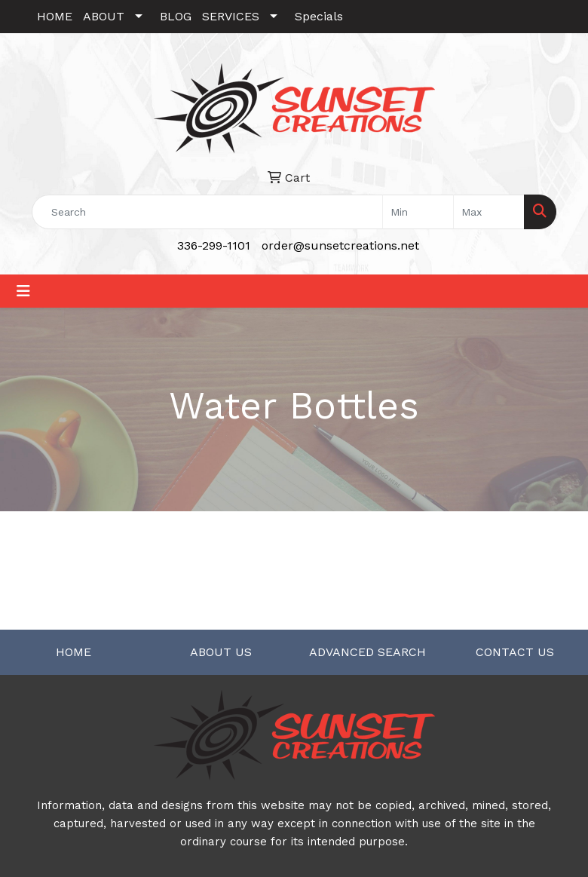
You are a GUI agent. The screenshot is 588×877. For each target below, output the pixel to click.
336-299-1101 (214, 245)
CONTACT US (515, 652)
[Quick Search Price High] (489, 212)
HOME (55, 16)
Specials (319, 16)
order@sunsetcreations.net (340, 245)
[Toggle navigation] (23, 291)
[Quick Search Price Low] (418, 212)
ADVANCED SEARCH (367, 652)
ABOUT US (221, 652)
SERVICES (231, 16)
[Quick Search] (207, 212)
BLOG (176, 16)
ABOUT (104, 16)
